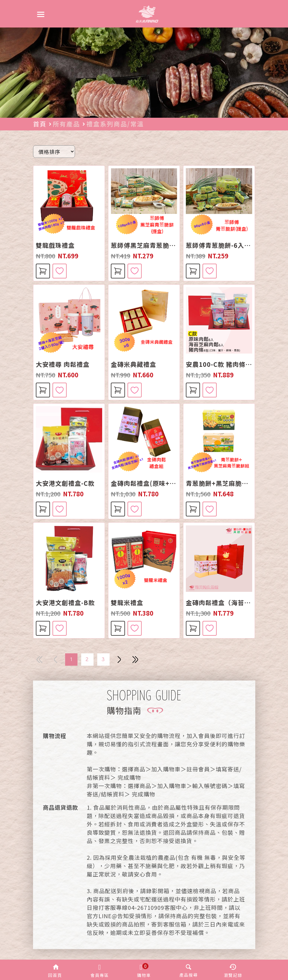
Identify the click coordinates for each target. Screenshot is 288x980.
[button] (55, 970)
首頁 (40, 124)
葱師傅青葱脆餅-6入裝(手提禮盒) (219, 245)
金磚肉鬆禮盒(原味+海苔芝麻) (144, 483)
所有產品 (66, 124)
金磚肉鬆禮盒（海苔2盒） (219, 603)
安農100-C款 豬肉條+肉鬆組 (219, 364)
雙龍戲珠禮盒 (55, 245)
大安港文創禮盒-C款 (65, 483)
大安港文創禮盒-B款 (65, 603)
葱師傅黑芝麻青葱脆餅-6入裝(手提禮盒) (144, 245)
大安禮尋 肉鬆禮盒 (63, 364)
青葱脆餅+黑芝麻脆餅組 (219, 483)
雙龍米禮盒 (127, 603)
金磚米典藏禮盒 (134, 364)
